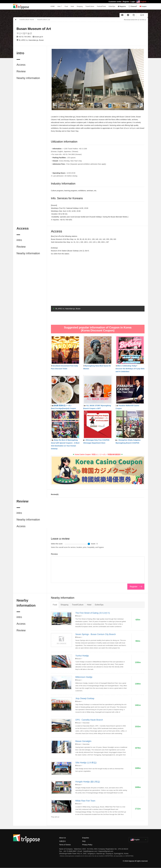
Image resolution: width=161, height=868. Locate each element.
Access (21, 65)
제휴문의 (62, 841)
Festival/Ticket (102, 6)
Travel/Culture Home (27, 20)
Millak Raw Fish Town (85, 801)
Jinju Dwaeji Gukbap (85, 698)
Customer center (115, 2)
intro (19, 240)
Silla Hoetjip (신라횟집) (86, 763)
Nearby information (28, 78)
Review (21, 71)
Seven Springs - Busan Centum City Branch (96, 634)
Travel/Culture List (43, 20)
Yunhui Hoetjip (82, 656)
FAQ (84, 841)
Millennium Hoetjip (84, 677)
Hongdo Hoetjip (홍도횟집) (88, 782)
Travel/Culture (91, 6)
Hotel (74, 6)
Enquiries (86, 838)
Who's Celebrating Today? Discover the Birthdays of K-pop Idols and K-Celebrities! (130, 369)
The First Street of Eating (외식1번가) (93, 613)
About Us (63, 838)
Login (133, 2)
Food (68, 6)
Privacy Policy (87, 845)
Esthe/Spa (113, 6)
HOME (56, 6)
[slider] (89, 544)
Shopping (81, 6)
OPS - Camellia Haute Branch (89, 720)
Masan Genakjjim (83, 741)
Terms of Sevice (65, 845)
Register (126, 2)
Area (61, 6)
